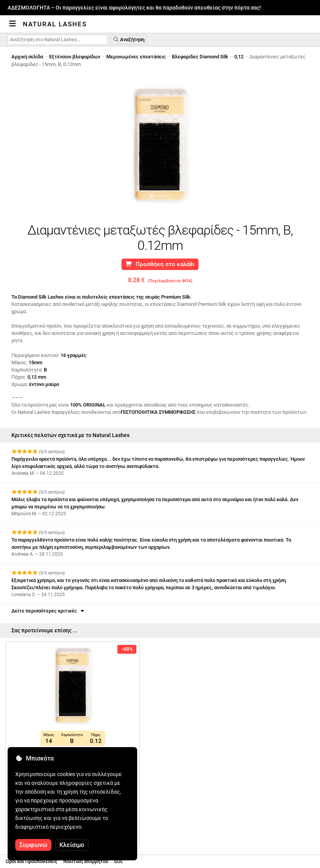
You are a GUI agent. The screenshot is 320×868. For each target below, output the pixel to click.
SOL (118, 861)
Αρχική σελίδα (27, 57)
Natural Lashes (55, 24)
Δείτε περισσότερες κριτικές (48, 611)
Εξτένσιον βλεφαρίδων (75, 57)
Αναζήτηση (129, 39)
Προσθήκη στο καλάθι (160, 264)
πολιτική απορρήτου (86, 861)
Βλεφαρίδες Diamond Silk (200, 57)
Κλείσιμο (72, 845)
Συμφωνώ (33, 845)
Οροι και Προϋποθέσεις (32, 861)
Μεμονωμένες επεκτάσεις (136, 57)
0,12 (239, 57)
